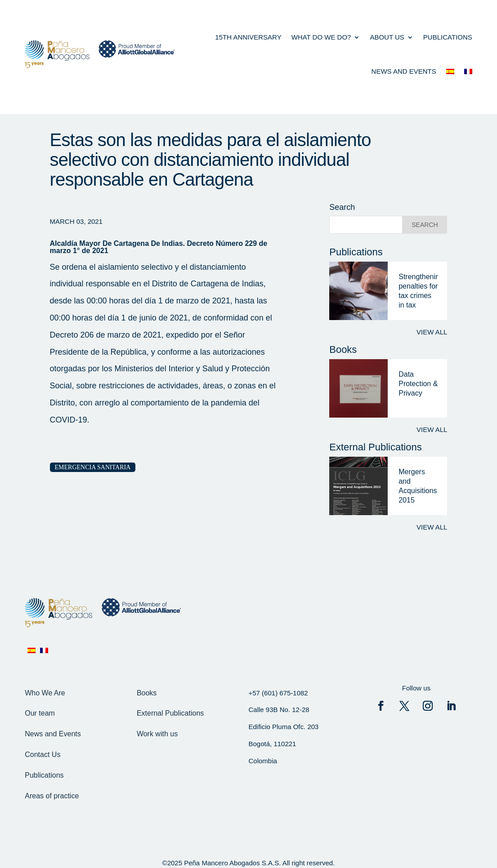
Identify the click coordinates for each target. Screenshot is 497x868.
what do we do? (321, 37)
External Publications (170, 713)
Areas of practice (52, 796)
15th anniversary (248, 37)
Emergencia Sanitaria (93, 467)
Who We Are (45, 693)
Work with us (157, 734)
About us (387, 37)
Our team (40, 713)
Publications (448, 37)
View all (432, 332)
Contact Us (43, 754)
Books (147, 693)
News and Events (53, 734)
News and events (404, 71)
